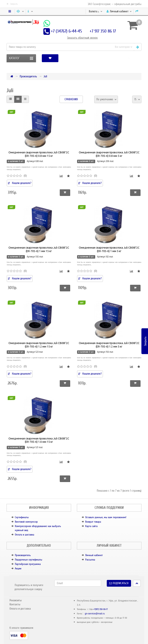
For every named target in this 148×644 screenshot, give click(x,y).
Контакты (15, 604)
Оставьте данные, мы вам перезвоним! (106, 517)
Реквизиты (16, 600)
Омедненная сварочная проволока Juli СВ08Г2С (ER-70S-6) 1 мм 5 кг (109, 249)
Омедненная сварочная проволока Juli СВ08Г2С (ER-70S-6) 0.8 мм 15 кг (39, 154)
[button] (129, 58)
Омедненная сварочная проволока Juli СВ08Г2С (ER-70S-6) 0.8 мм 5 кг (109, 154)
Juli (45, 76)
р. (96, 11)
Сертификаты (22, 517)
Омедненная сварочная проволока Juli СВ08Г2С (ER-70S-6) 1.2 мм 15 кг (39, 345)
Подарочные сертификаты (29, 560)
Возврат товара (93, 522)
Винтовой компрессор (26, 522)
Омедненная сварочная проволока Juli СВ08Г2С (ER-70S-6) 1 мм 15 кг (39, 249)
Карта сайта (91, 526)
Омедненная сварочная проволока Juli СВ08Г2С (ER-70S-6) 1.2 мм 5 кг (109, 345)
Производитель (28, 76)
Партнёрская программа (28, 564)
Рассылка (90, 560)
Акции (18, 568)
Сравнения (71, 99)
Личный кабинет (94, 555)
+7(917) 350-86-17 (100, 609)
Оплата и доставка (24, 535)
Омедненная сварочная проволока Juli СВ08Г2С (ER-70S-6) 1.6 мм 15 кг (39, 440)
